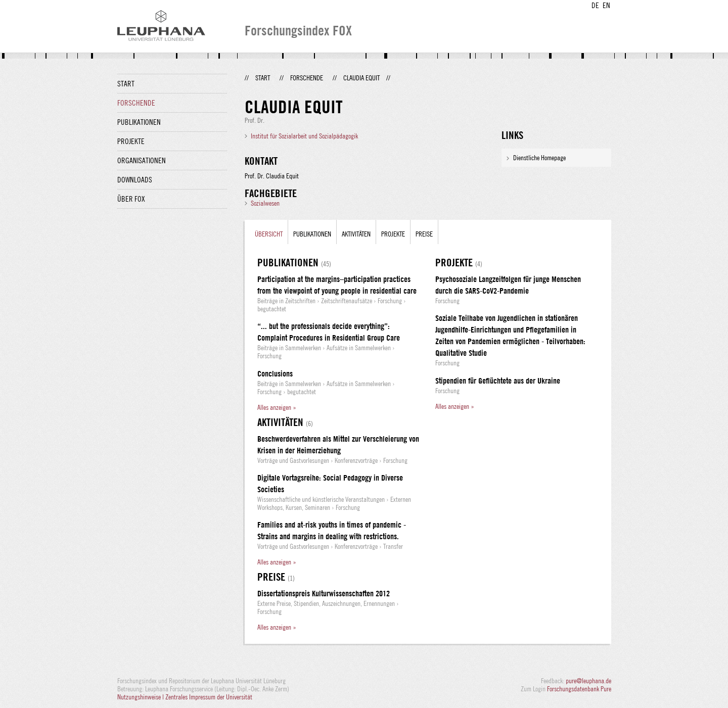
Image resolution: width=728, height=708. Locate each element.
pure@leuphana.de (588, 681)
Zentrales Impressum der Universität (209, 697)
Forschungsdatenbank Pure (579, 689)
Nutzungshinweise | (141, 697)
